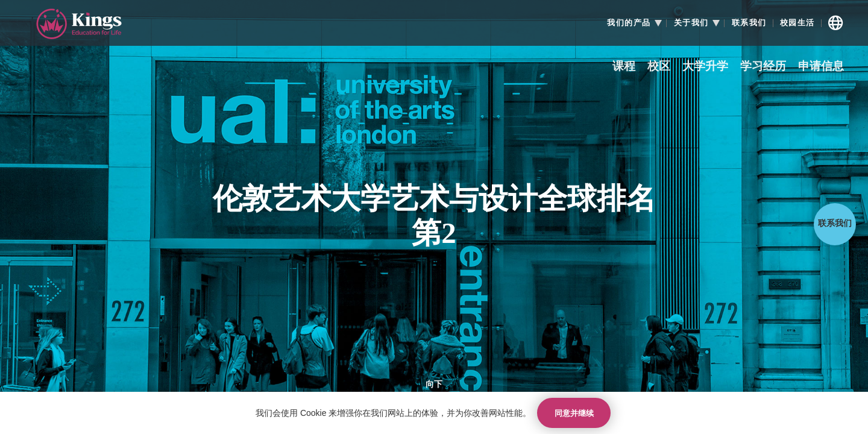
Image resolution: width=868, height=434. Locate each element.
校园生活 (797, 23)
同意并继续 (574, 413)
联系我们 (749, 23)
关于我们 (691, 23)
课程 (624, 67)
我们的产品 (629, 23)
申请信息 (821, 67)
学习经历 (763, 67)
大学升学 (705, 67)
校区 (659, 67)
